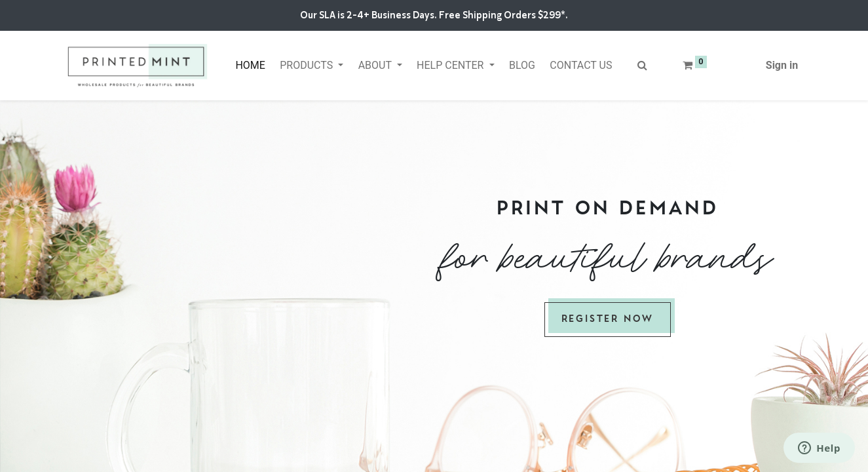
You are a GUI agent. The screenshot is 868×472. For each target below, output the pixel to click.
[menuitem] (250, 66)
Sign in (782, 65)
